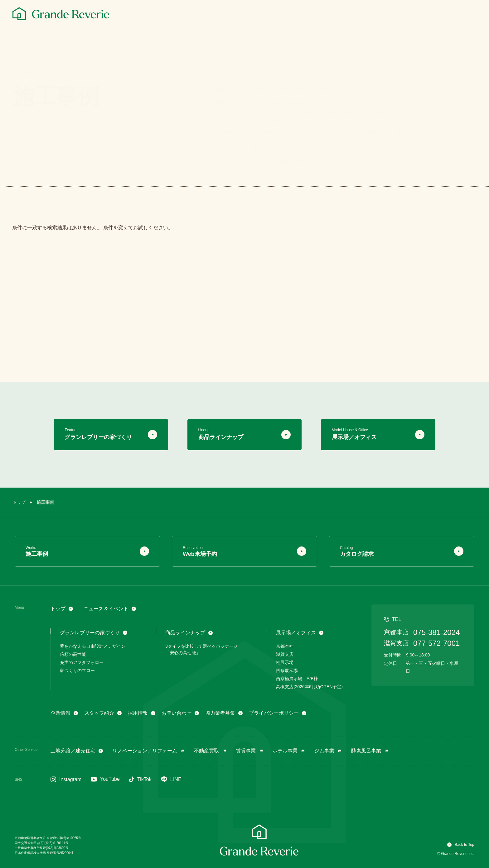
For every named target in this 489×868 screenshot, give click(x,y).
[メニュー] (470, 15)
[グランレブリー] (61, 14)
